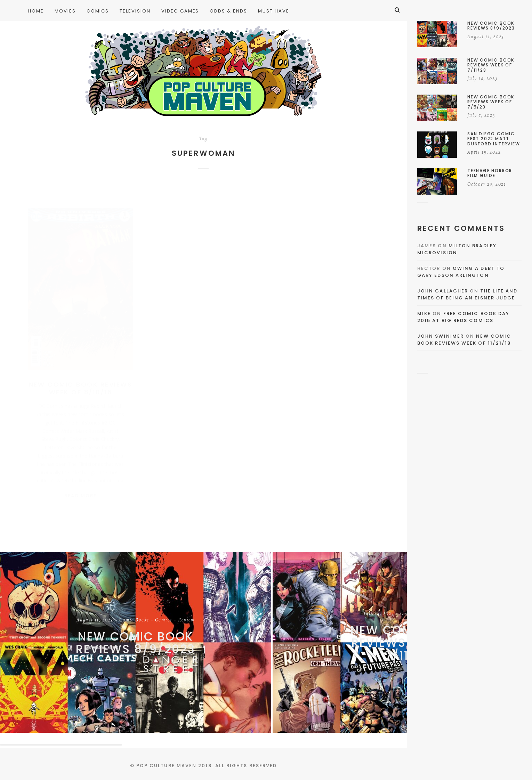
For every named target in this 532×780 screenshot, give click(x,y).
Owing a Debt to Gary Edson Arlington (461, 272)
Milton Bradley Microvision (457, 249)
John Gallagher (443, 291)
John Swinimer (441, 336)
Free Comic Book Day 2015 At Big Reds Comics (463, 317)
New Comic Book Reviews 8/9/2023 (136, 643)
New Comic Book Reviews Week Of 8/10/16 (80, 381)
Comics (164, 620)
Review (186, 620)
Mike (424, 313)
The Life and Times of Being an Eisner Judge (467, 294)
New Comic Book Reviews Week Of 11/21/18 (464, 340)
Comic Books (134, 620)
